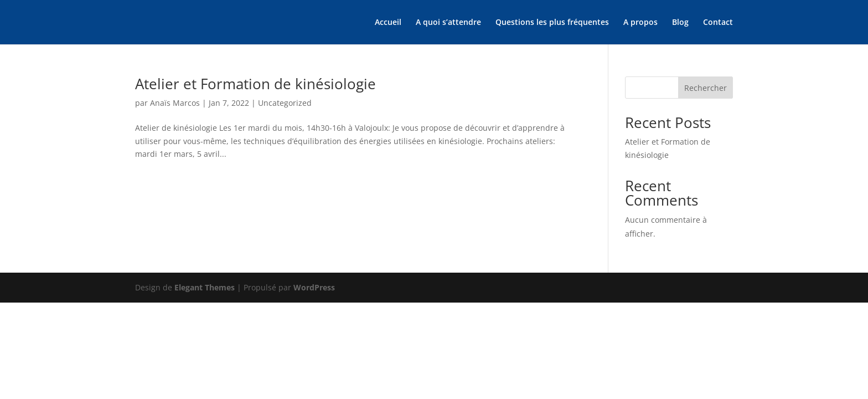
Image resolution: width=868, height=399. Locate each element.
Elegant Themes (205, 287)
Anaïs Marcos (175, 103)
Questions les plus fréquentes (552, 23)
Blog (680, 23)
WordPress (314, 287)
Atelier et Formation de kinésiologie (255, 84)
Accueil (388, 23)
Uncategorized (285, 103)
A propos (640, 23)
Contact (718, 23)
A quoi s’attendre (448, 23)
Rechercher (706, 88)
